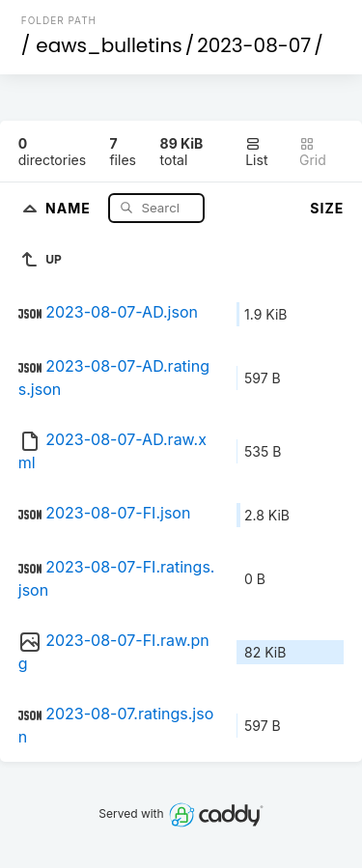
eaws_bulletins (109, 45)
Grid (313, 152)
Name (70, 207)
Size (327, 208)
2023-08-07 (254, 45)
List (256, 152)
